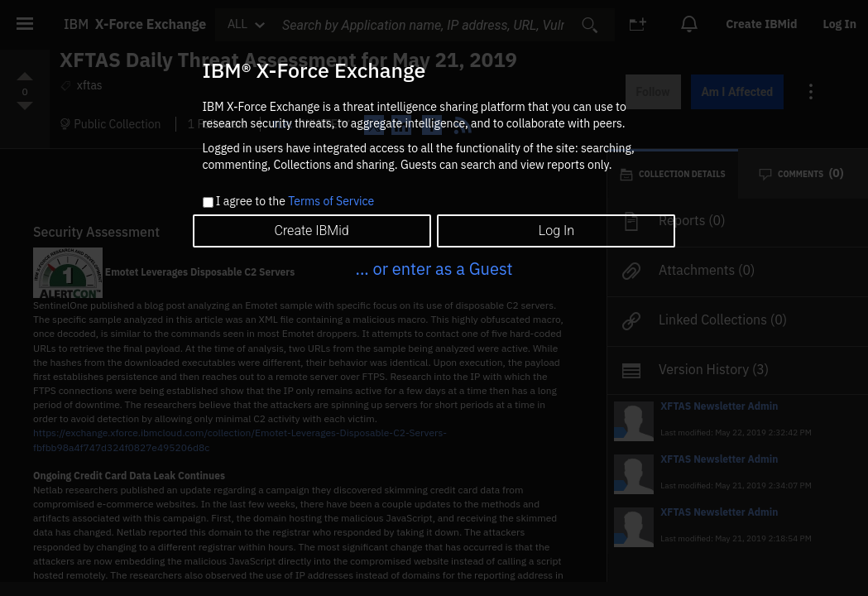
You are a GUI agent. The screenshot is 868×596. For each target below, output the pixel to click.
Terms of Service (331, 201)
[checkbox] (208, 202)
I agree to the (295, 202)
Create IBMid (311, 231)
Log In (556, 231)
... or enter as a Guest (434, 269)
